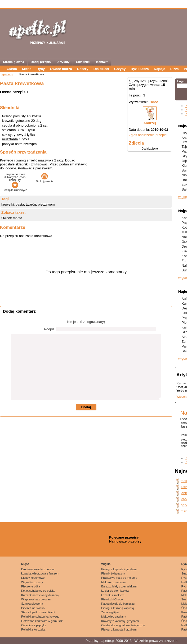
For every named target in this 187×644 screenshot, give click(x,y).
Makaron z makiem (113, 582)
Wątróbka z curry (32, 582)
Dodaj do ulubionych (15, 189)
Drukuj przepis (45, 180)
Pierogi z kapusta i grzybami (119, 569)
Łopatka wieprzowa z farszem (40, 573)
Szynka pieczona (32, 604)
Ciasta (12, 69)
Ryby (41, 69)
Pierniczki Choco (112, 599)
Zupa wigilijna (110, 612)
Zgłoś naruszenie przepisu (148, 135)
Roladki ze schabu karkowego (40, 617)
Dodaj (86, 407)
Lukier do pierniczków (115, 591)
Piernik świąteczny (113, 573)
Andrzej (150, 123)
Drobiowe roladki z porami (38, 569)
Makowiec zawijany (113, 617)
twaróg (31, 204)
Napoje (160, 69)
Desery (83, 69)
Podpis (49, 329)
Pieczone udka (31, 586)
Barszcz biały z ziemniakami (119, 586)
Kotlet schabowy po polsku (38, 591)
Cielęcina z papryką (34, 625)
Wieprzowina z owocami (37, 599)
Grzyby (120, 69)
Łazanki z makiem (113, 595)
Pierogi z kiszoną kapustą (117, 608)
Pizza (175, 69)
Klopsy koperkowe (33, 578)
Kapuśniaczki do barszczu (118, 604)
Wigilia (106, 564)
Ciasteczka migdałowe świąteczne (123, 625)
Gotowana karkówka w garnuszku (43, 621)
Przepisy (92, 641)
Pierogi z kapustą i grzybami (119, 629)
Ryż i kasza (140, 69)
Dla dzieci (101, 69)
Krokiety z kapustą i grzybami (120, 621)
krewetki (8, 204)
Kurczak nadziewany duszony (40, 595)
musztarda (10, 139)
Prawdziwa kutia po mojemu (119, 578)
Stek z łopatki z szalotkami (38, 612)
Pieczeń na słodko (33, 608)
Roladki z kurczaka (33, 629)
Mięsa (27, 69)
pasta (20, 204)
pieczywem (46, 204)
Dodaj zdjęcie (150, 149)
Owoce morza (61, 69)
